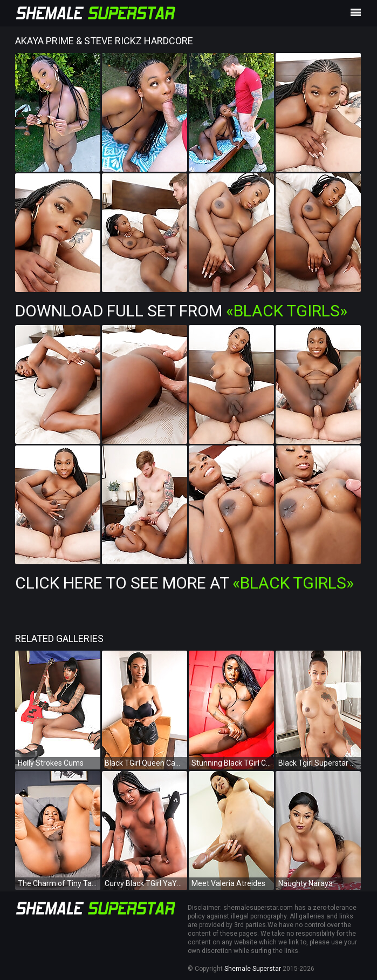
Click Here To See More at (184, 583)
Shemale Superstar (253, 969)
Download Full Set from (181, 311)
